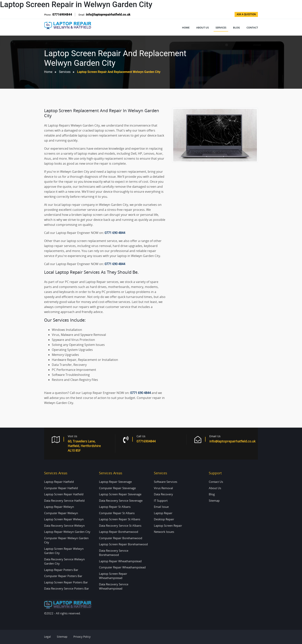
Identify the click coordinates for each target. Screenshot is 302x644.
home (48, 72)
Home (186, 28)
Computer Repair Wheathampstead (122, 567)
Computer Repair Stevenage (117, 488)
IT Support (161, 501)
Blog (236, 28)
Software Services (166, 482)
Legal (47, 637)
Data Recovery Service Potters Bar (67, 588)
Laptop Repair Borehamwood (119, 532)
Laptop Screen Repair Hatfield (64, 494)
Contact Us (216, 482)
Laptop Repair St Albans (115, 507)
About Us (203, 28)
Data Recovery (163, 494)
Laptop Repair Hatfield (59, 482)
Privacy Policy (82, 637)
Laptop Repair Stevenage (115, 482)
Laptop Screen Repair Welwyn (64, 519)
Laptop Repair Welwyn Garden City (67, 532)
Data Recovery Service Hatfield (64, 501)
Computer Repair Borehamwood (121, 538)
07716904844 (62, 15)
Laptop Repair (163, 513)
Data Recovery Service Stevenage (121, 501)
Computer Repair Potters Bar (63, 576)
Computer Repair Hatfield (61, 488)
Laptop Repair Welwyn (59, 507)
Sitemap (214, 501)
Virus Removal (163, 488)
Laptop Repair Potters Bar (61, 570)
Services (221, 28)
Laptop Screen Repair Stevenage (120, 494)
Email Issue (161, 507)
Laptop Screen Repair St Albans (120, 519)
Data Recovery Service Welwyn (64, 526)
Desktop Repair (164, 519)
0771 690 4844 (115, 233)
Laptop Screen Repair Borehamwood (123, 544)
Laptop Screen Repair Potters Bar (66, 582)
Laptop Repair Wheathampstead (120, 561)
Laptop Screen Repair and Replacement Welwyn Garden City (119, 72)
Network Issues (164, 532)
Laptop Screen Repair (168, 526)
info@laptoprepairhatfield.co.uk (108, 15)
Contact (252, 28)
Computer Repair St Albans (117, 513)
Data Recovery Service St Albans (120, 526)
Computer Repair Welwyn (61, 513)
